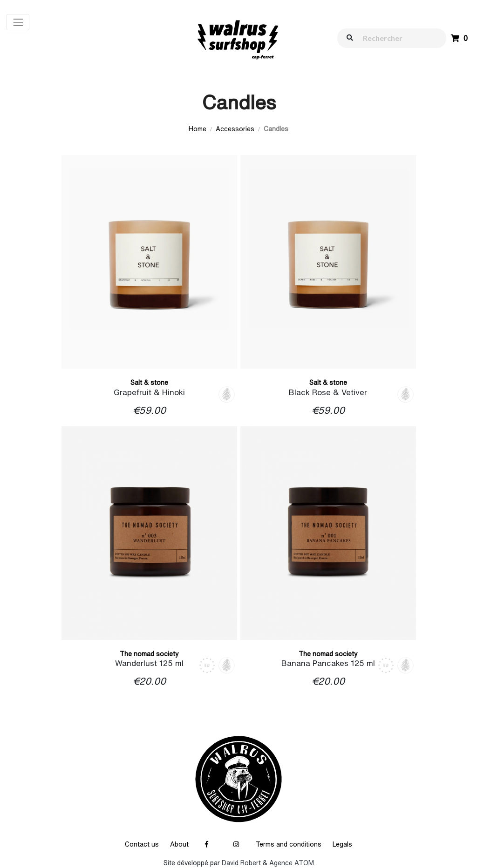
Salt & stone (149, 383)
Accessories (235, 129)
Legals (342, 844)
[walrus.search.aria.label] (396, 38)
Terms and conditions (289, 844)
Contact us (142, 844)
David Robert (241, 863)
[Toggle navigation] (18, 22)
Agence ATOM (292, 863)
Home (198, 129)
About (179, 844)
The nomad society (149, 654)
